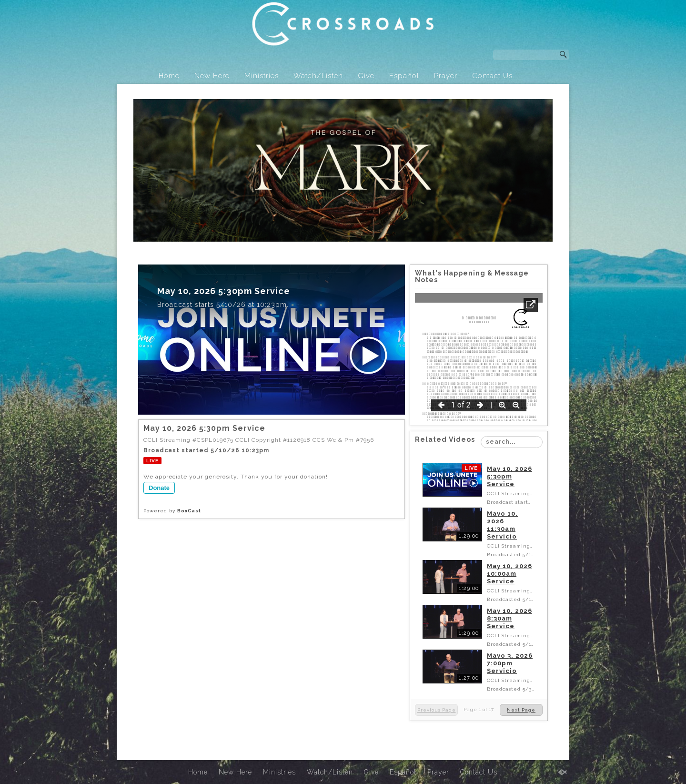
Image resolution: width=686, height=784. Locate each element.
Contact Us (492, 76)
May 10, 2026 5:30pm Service (509, 476)
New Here (212, 76)
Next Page (521, 710)
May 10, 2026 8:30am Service (509, 618)
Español (404, 76)
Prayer (446, 76)
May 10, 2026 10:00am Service (509, 574)
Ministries (262, 76)
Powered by (172, 511)
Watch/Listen (318, 76)
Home (169, 76)
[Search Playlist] (512, 442)
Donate (159, 488)
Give (366, 76)
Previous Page (437, 710)
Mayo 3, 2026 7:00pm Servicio (510, 663)
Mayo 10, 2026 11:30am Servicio (502, 525)
